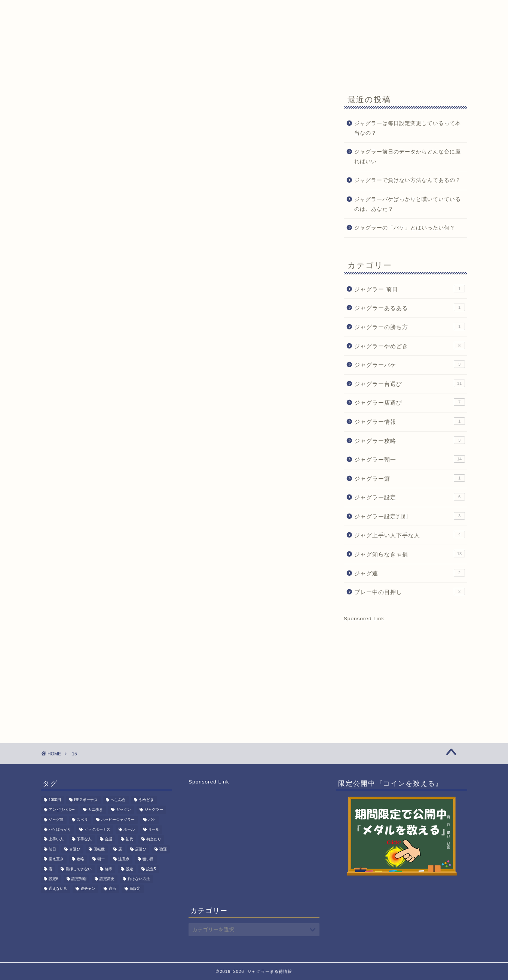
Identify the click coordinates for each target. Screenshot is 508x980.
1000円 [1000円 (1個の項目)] (55, 800)
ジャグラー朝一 (410, 459)
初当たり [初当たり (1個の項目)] (154, 839)
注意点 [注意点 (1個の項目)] (124, 859)
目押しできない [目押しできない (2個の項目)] (79, 869)
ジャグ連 (410, 573)
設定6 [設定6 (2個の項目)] (53, 879)
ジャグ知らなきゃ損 (410, 554)
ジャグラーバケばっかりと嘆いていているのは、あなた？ (408, 204)
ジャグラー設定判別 (410, 516)
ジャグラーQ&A (153, 70)
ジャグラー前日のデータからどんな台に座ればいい (408, 157)
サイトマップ (313, 70)
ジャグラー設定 (410, 497)
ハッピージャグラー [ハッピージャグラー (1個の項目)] (118, 820)
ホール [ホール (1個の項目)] (129, 829)
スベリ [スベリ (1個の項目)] (82, 820)
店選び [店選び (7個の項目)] (141, 849)
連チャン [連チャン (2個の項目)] (88, 889)
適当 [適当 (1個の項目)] (112, 889)
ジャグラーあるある (410, 307)
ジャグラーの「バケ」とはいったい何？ (405, 228)
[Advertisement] (406, 668)
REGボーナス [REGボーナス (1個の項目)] (86, 800)
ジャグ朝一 (100, 70)
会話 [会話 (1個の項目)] (108, 839)
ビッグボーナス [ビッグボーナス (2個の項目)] (97, 829)
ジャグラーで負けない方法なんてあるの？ (408, 180)
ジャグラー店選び (410, 402)
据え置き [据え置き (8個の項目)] (56, 859)
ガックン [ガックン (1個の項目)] (123, 810)
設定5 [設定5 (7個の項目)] (151, 869)
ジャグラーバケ (410, 364)
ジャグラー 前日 (410, 289)
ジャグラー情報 (410, 421)
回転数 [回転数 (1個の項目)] (99, 849)
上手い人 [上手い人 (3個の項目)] (56, 839)
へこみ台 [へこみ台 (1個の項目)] (118, 800)
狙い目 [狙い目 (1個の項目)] (148, 859)
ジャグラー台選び (410, 383)
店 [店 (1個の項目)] (120, 849)
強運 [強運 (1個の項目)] (163, 849)
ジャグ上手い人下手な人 (410, 535)
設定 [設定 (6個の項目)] (129, 869)
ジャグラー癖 (410, 478)
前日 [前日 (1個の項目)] (52, 849)
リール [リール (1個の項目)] (154, 829)
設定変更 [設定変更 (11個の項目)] (107, 879)
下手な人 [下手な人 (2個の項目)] (84, 839)
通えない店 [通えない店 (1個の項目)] (58, 889)
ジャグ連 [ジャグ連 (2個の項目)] (56, 820)
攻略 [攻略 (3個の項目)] (80, 859)
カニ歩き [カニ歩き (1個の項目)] (95, 810)
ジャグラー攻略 (410, 440)
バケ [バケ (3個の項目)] (152, 820)
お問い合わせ (261, 70)
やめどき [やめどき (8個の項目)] (146, 800)
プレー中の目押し (410, 591)
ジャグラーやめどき (410, 346)
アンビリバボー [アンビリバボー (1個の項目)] (62, 810)
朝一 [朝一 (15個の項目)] (101, 859)
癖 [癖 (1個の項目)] (51, 869)
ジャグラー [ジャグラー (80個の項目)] (154, 810)
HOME (59, 70)
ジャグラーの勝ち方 (410, 326)
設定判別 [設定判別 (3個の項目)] (79, 879)
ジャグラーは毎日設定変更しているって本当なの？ (408, 128)
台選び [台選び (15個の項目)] (75, 849)
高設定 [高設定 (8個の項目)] (135, 889)
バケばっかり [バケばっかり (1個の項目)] (60, 829)
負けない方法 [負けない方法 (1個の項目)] (139, 879)
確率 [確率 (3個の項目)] (108, 869)
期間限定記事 (209, 70)
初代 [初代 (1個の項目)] (129, 839)
